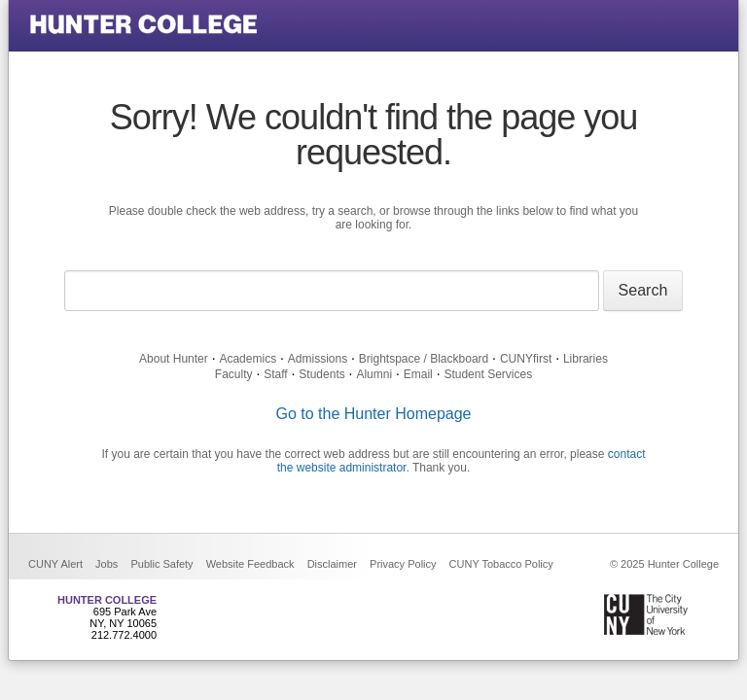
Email (418, 374)
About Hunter (174, 359)
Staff (275, 374)
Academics (248, 359)
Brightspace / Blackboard (424, 359)
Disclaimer (332, 564)
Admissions (318, 359)
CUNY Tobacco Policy (501, 564)
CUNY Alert (55, 564)
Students (321, 374)
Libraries (586, 359)
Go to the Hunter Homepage (373, 414)
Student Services (488, 374)
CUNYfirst (526, 359)
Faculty (234, 374)
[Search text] (332, 291)
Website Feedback (250, 564)
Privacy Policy (403, 564)
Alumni (374, 374)
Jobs (107, 564)
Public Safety (161, 564)
